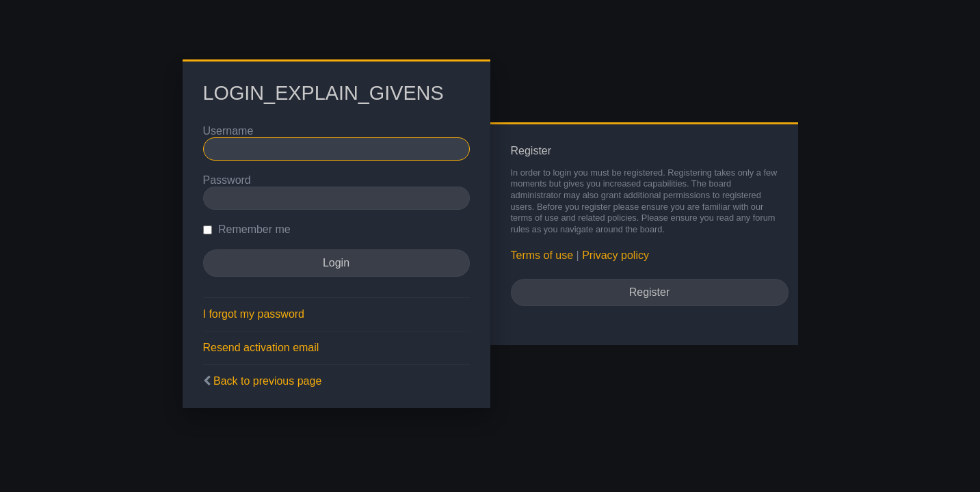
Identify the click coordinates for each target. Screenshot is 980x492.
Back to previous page (267, 381)
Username (228, 131)
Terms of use (542, 255)
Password (227, 180)
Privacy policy (615, 255)
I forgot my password (254, 314)
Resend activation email (261, 347)
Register (650, 292)
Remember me (247, 229)
